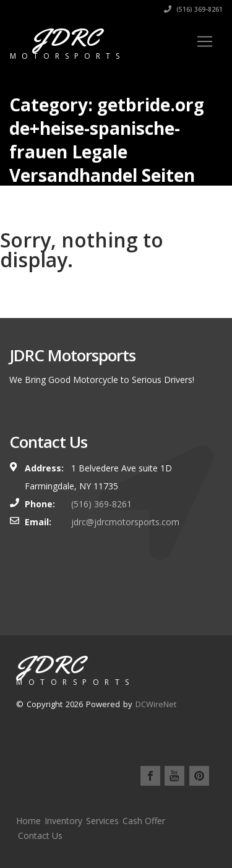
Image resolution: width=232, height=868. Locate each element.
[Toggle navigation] (205, 41)
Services (102, 821)
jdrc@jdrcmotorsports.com (125, 522)
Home (28, 821)
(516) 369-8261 (193, 9)
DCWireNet (156, 704)
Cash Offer (144, 821)
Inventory (63, 821)
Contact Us (40, 836)
